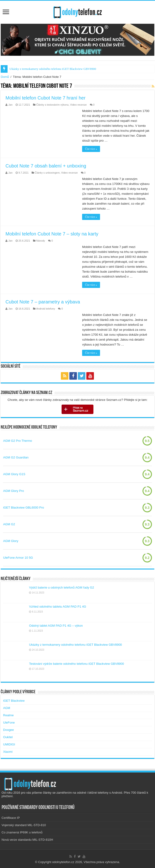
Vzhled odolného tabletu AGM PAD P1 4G (58, 607)
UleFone (9, 723)
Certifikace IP (11, 818)
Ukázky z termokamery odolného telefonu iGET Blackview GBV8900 (53, 69)
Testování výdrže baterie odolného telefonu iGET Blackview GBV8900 (76, 664)
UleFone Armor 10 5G (18, 558)
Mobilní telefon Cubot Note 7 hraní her (45, 98)
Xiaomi (8, 752)
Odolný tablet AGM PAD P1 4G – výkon (56, 626)
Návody (40, 241)
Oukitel (8, 737)
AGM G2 (9, 524)
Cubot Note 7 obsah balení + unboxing (46, 166)
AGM (7, 708)
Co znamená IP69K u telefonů (22, 832)
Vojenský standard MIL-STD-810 (24, 825)
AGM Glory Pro (13, 491)
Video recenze (78, 105)
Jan (10, 105)
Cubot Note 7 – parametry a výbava (43, 302)
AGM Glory (11, 541)
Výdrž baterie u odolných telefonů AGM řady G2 (61, 587)
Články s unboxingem (47, 173)
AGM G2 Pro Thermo (18, 441)
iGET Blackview (14, 701)
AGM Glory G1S (14, 474)
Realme (8, 715)
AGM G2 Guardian (16, 457)
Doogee (8, 730)
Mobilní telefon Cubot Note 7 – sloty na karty (52, 234)
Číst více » (91, 149)
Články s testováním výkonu (52, 105)
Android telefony (46, 309)
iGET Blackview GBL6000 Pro (23, 508)
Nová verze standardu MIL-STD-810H (27, 840)
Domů (5, 77)
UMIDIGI (9, 744)
